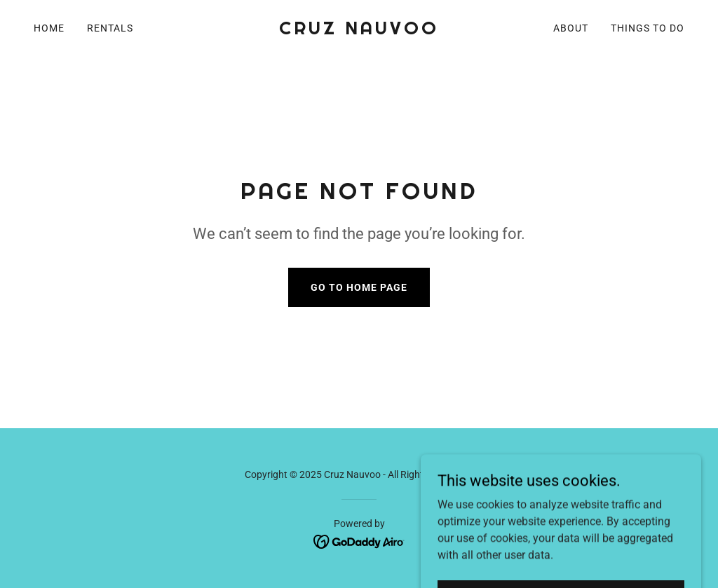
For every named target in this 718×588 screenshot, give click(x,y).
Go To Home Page (359, 287)
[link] (359, 30)
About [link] (571, 28)
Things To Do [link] (648, 28)
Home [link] (49, 28)
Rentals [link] (110, 28)
